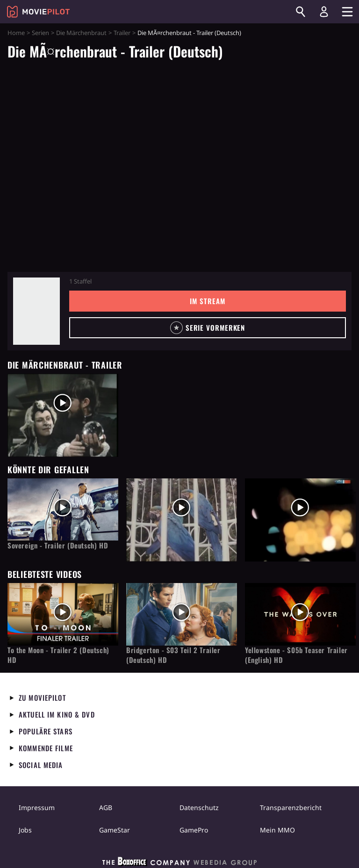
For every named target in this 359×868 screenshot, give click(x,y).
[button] (208, 328)
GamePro (194, 830)
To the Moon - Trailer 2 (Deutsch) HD (58, 655)
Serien (40, 33)
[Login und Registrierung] (324, 12)
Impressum (37, 808)
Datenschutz (199, 808)
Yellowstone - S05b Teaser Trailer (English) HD (296, 655)
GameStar (115, 830)
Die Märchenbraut (81, 33)
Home (16, 33)
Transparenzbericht (291, 808)
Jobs (25, 830)
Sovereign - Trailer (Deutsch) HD (58, 545)
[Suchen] (301, 12)
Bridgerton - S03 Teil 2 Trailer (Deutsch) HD (173, 655)
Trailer (122, 33)
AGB (106, 808)
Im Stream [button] (207, 301)
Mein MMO (277, 830)
